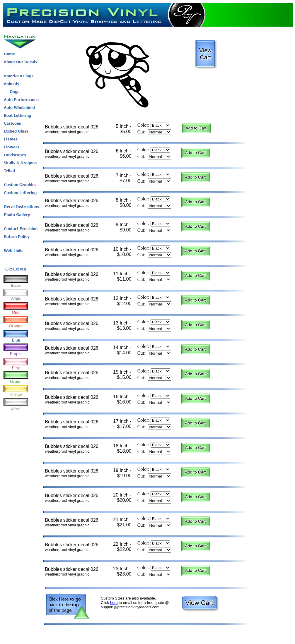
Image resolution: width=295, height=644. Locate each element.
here (114, 603)
